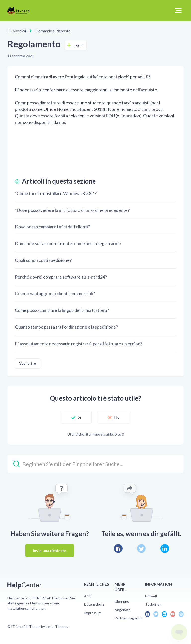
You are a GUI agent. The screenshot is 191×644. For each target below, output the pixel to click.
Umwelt (151, 596)
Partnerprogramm (128, 618)
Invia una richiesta (50, 550)
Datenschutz (94, 604)
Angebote (123, 610)
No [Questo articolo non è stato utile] (117, 417)
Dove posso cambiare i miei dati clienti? (52, 227)
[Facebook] (118, 548)
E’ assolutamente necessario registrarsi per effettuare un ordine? (79, 344)
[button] (178, 11)
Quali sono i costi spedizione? (43, 260)
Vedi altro (28, 363)
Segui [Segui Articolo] (78, 45)
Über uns (122, 602)
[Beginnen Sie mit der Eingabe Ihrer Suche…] (95, 464)
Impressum (93, 613)
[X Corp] (141, 548)
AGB (88, 596)
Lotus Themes (57, 626)
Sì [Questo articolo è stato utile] (79, 417)
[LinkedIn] (165, 548)
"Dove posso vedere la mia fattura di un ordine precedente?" (73, 210)
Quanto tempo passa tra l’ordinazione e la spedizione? (66, 327)
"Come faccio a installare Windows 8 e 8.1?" (57, 193)
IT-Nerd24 (17, 31)
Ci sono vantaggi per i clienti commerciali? (55, 293)
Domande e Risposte (53, 31)
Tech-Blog (153, 604)
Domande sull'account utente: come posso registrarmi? (68, 243)
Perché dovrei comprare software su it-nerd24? (61, 277)
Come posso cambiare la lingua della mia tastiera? (62, 310)
